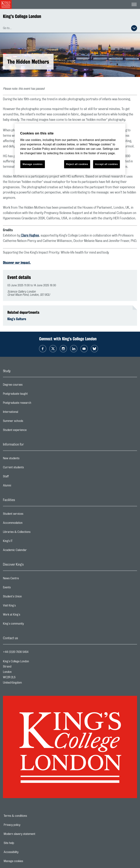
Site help (22, 843)
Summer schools (28, 422)
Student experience (29, 431)
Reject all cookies (77, 164)
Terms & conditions (28, 816)
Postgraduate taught (30, 395)
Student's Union (27, 597)
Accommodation (27, 524)
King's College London (22, 16)
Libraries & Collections (31, 533)
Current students (28, 468)
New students (26, 459)
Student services (28, 515)
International (25, 413)
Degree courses (27, 386)
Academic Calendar (30, 551)
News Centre (26, 579)
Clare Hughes (30, 236)
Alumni (22, 486)
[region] (70, 149)
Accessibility (24, 852)
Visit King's (24, 606)
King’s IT (22, 542)
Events (22, 588)
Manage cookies (26, 861)
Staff (21, 477)
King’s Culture (17, 319)
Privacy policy (25, 825)
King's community (28, 625)
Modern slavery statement (32, 834)
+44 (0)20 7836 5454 (16, 652)
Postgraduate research (32, 404)
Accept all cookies (106, 164)
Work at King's (26, 616)
